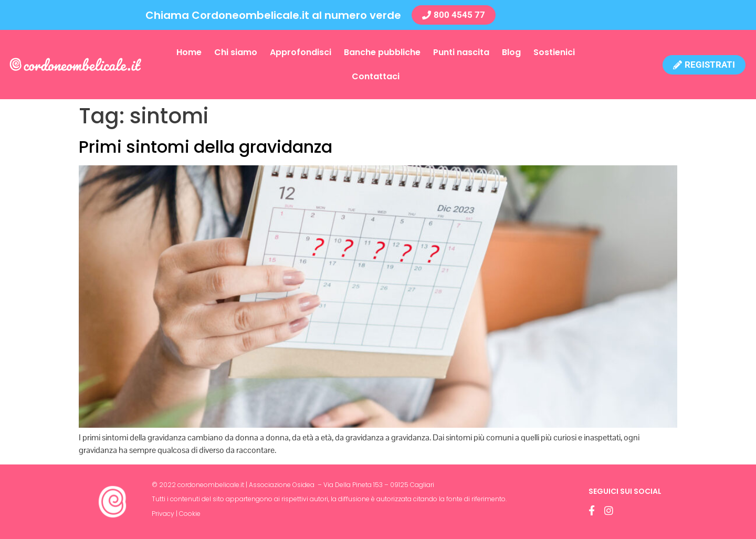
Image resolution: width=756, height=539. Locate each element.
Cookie (190, 514)
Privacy (163, 514)
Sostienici (554, 52)
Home (189, 52)
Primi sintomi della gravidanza (206, 147)
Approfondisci (301, 52)
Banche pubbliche (382, 52)
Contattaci (376, 76)
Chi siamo (236, 52)
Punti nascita (461, 52)
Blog (511, 52)
